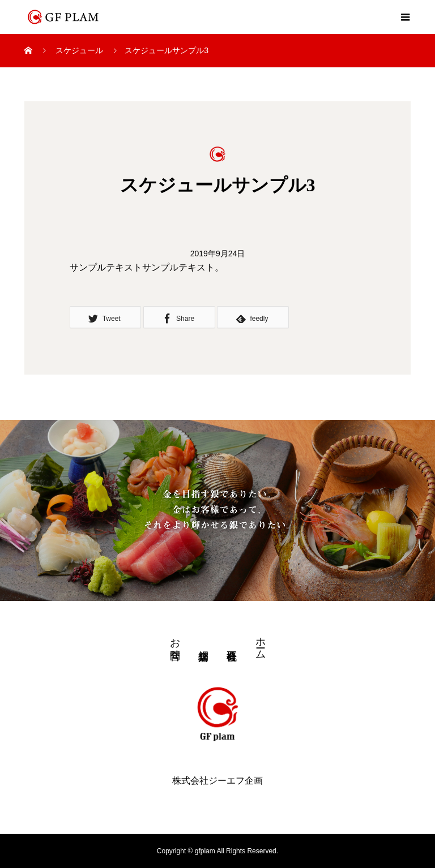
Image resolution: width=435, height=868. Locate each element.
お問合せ (175, 643)
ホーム (261, 643)
